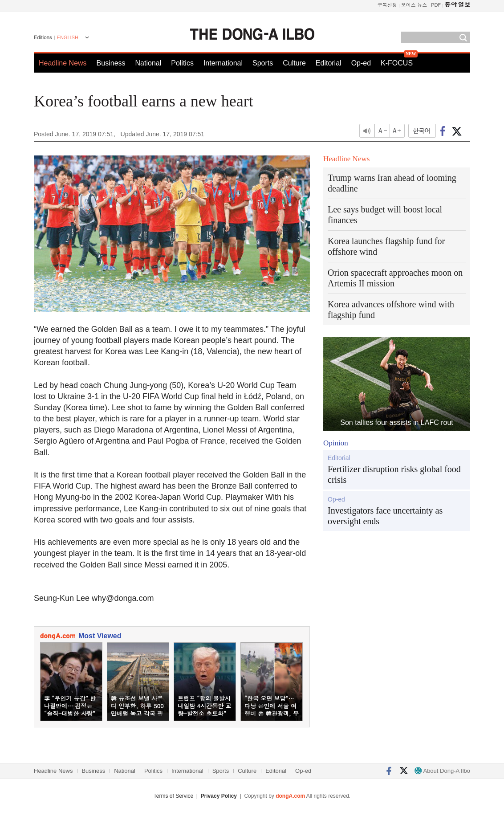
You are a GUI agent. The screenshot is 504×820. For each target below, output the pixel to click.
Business (111, 63)
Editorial (329, 63)
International (223, 63)
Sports (263, 63)
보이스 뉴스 (414, 5)
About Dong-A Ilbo (442, 771)
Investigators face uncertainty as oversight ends (385, 516)
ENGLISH (68, 37)
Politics (182, 63)
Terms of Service (173, 796)
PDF (436, 5)
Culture (294, 63)
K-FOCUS (397, 63)
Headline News (63, 63)
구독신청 (387, 5)
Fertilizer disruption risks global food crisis (394, 474)
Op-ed (361, 63)
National (148, 63)
